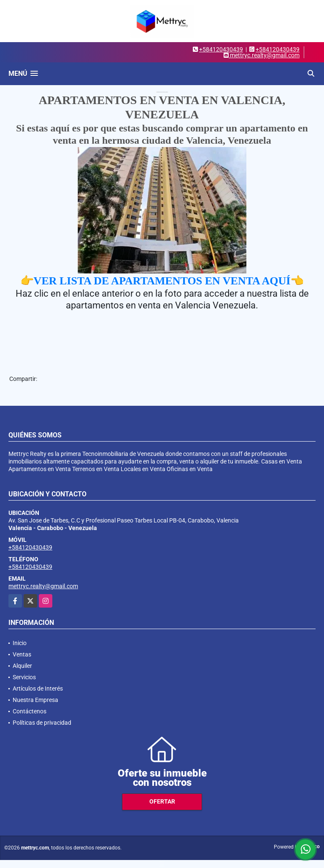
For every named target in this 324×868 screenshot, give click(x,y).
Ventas (22, 654)
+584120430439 (221, 49)
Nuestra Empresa (35, 700)
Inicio (20, 643)
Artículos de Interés (38, 689)
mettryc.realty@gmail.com (43, 586)
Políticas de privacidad (42, 723)
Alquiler (22, 666)
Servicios (24, 677)
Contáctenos (30, 711)
